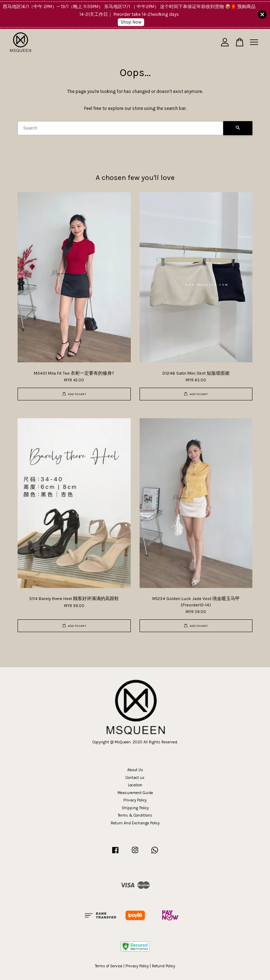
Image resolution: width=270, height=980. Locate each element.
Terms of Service (109, 966)
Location (135, 785)
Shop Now (131, 22)
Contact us (135, 778)
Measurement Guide (135, 793)
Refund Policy (163, 966)
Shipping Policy (135, 808)
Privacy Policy (135, 800)
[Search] (120, 128)
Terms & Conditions (135, 815)
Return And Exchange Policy (135, 823)
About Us (135, 770)
